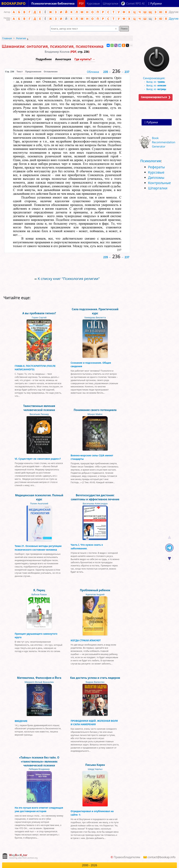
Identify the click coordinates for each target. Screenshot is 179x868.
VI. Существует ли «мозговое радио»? (38, 459)
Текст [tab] (20, 71)
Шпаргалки (158, 188)
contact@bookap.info (162, 857)
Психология (151, 161)
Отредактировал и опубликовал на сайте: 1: (92, 813)
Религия (21, 38)
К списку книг (69, 279)
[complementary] (20, 856)
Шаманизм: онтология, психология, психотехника (53, 46)
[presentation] (10, 71)
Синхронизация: (156, 79)
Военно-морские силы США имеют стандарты (92, 457)
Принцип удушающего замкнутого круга (36, 635)
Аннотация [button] (63, 59)
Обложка (93, 72)
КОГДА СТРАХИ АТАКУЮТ (86, 640)
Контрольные (160, 183)
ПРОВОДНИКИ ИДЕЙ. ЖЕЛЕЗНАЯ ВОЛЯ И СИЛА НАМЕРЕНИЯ (94, 723)
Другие (174, 19)
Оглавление (51, 71)
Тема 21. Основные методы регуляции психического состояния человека (38, 548)
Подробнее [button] (44, 59)
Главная (7, 38)
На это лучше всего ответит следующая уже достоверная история (39, 809)
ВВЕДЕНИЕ (21, 721)
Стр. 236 (10, 71)
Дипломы (156, 178)
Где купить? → (85, 59)
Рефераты (156, 167)
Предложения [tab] (33, 71)
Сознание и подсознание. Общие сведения (91, 364)
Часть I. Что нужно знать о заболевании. (87, 546)
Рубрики (152, 122)
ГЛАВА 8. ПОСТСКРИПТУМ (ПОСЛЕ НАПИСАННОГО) (35, 368)
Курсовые (156, 172)
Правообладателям (127, 857)
